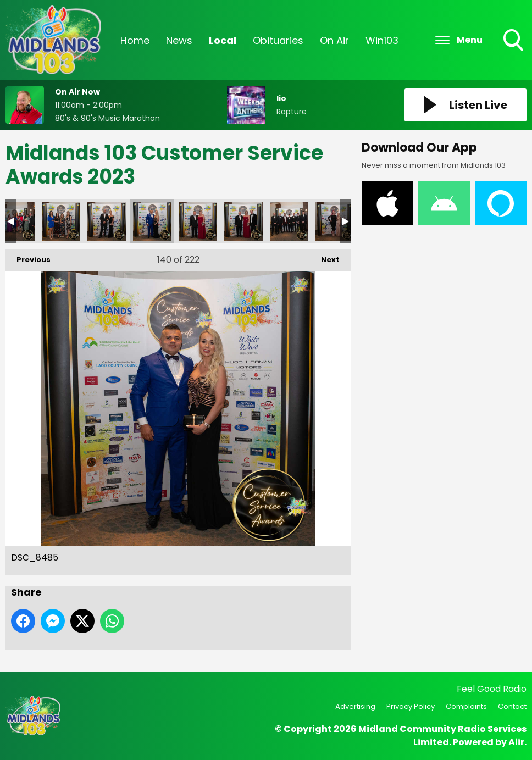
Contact (512, 706)
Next (325, 257)
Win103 (382, 40)
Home (135, 40)
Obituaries (278, 40)
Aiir (516, 742)
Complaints (466, 706)
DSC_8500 (335, 221)
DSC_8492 (243, 221)
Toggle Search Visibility (514, 41)
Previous (28, 257)
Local (223, 40)
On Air (334, 40)
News (179, 40)
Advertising (355, 706)
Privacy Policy (411, 706)
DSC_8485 (152, 221)
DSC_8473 (61, 221)
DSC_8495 (289, 221)
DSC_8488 (198, 221)
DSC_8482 (107, 221)
